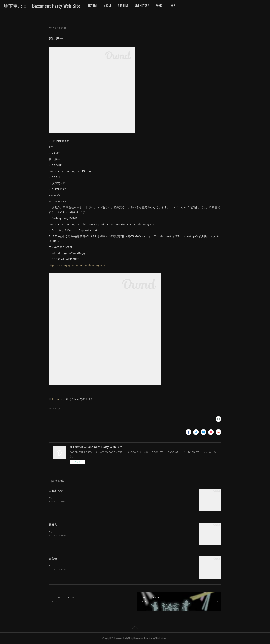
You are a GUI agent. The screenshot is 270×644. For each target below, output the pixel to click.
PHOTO (159, 6)
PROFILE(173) (56, 409)
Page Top (135, 628)
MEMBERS (123, 6)
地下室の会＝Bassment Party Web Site (42, 6)
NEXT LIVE (93, 6)
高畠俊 (53, 559)
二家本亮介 (56, 491)
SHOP (172, 6)
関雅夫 (53, 525)
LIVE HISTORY (142, 6)
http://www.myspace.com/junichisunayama (77, 265)
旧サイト (57, 399)
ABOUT (108, 6)
